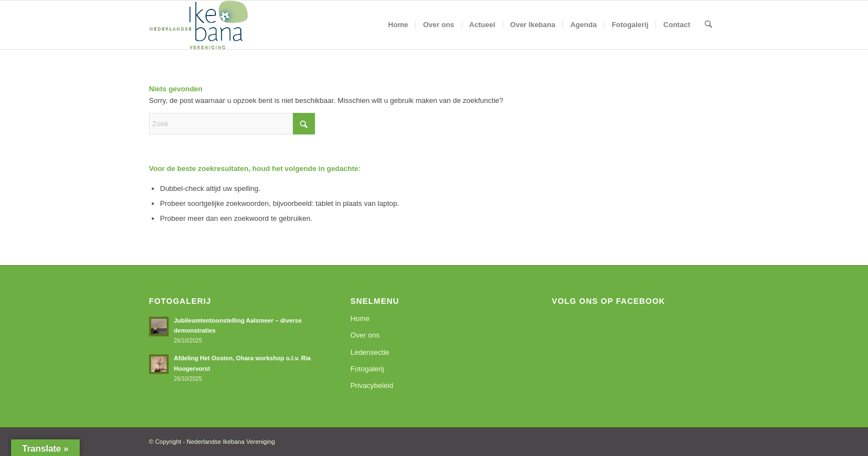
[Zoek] (708, 25)
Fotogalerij (367, 369)
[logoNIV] (199, 25)
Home (360, 318)
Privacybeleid (372, 385)
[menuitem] (398, 25)
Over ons (365, 335)
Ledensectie (370, 352)
